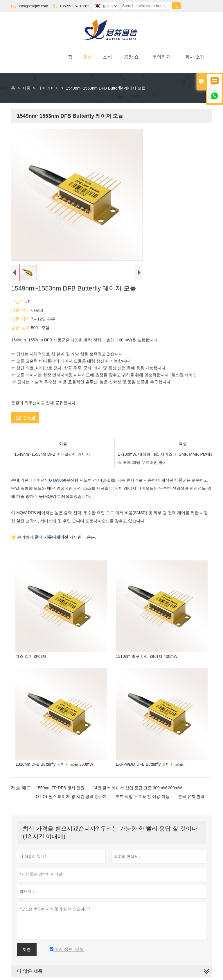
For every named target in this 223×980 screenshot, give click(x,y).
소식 (107, 57)
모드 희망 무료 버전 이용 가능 (142, 797)
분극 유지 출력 (191, 797)
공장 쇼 (131, 57)
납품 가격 (21, 319)
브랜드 (18, 301)
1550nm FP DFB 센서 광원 (60, 788)
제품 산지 (21, 310)
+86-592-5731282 (74, 6)
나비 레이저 (48, 88)
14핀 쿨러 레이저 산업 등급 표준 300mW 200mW (137, 788)
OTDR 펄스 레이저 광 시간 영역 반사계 (71, 797)
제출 (27, 949)
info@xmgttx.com (34, 6)
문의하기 (161, 57)
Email (25, 417)
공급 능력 (21, 328)
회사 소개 (195, 57)
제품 (87, 57)
